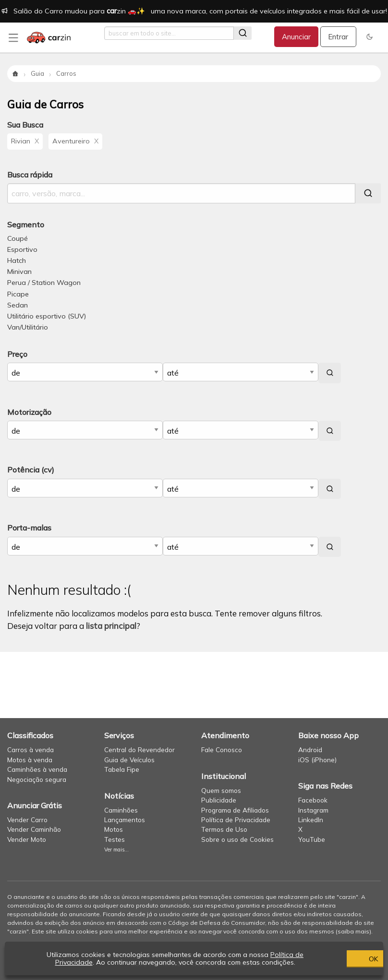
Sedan (18, 305)
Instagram (313, 810)
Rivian (25, 141)
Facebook (313, 800)
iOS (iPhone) (317, 760)
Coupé (18, 238)
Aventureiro (75, 141)
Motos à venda (30, 760)
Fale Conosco (222, 750)
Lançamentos (125, 820)
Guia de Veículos (129, 760)
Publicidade (219, 800)
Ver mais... (116, 850)
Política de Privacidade (236, 820)
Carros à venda (30, 750)
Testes (115, 839)
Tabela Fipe (122, 769)
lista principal (111, 626)
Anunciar (296, 37)
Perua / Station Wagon (44, 283)
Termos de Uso (224, 829)
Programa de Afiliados (235, 810)
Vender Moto (27, 839)
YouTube (312, 839)
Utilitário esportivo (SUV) (47, 316)
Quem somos (221, 790)
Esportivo (22, 249)
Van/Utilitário (28, 327)
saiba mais (353, 931)
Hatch (17, 260)
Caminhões (121, 810)
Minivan (19, 272)
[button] (370, 37)
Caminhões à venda (37, 769)
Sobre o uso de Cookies (237, 839)
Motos (114, 829)
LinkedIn (311, 820)
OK (328, 958)
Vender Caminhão (34, 829)
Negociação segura (37, 779)
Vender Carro (27, 820)
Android (310, 750)
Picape (18, 294)
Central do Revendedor (139, 750)
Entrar (338, 37)
